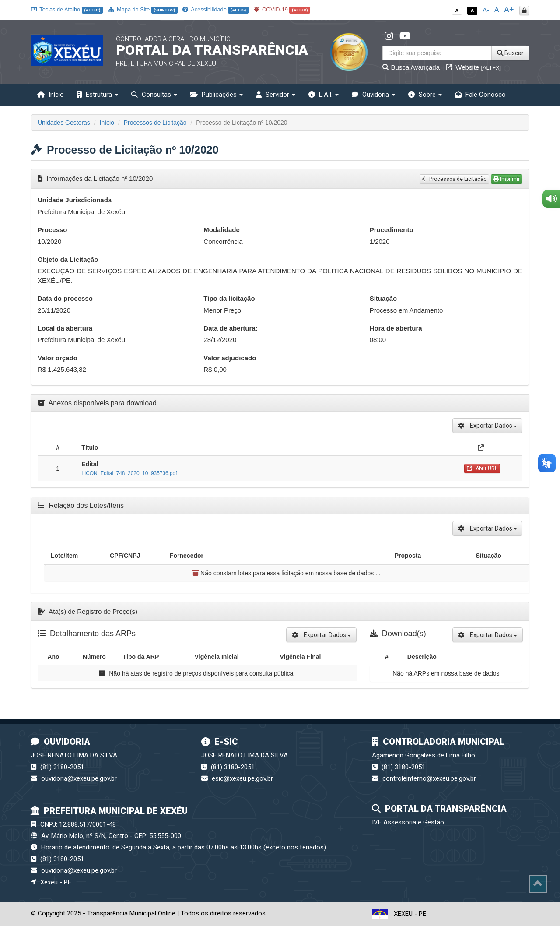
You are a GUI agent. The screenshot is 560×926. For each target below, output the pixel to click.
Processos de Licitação (155, 123)
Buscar (510, 53)
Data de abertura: (230, 328)
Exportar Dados (488, 426)
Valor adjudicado (230, 358)
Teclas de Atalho (67, 9)
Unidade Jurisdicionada (75, 200)
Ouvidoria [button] (373, 95)
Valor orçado (58, 358)
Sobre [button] (425, 95)
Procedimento (392, 230)
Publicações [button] (217, 95)
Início (51, 95)
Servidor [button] (276, 95)
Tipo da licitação (229, 298)
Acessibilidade (215, 9)
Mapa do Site (143, 9)
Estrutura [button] (98, 95)
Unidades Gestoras (64, 123)
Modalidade (222, 230)
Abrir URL (482, 468)
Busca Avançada (411, 67)
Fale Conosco (480, 95)
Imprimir (507, 179)
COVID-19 (282, 9)
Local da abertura (65, 328)
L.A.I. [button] (324, 95)
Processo (52, 230)
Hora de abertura (396, 328)
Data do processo (65, 298)
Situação (383, 298)
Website (473, 67)
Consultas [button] (154, 95)
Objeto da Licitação (68, 259)
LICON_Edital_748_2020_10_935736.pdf (129, 473)
